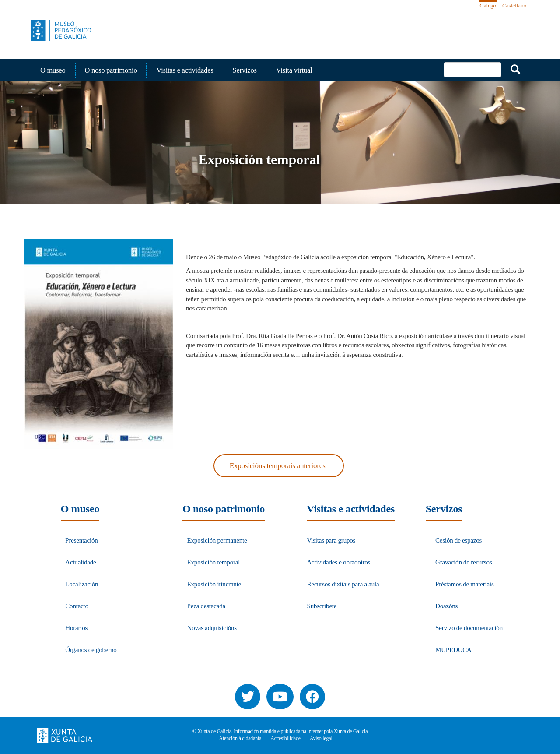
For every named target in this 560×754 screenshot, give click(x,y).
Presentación (81, 540)
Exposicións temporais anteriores (278, 466)
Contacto (77, 606)
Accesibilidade (285, 738)
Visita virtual (294, 70)
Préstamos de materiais (465, 584)
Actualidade (80, 562)
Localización (82, 584)
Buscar (515, 69)
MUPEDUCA (453, 650)
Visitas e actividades (185, 70)
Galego (488, 5)
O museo (53, 70)
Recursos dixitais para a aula (343, 584)
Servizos (245, 70)
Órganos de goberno (91, 650)
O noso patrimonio (111, 70)
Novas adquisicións (212, 628)
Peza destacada (206, 606)
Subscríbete (322, 606)
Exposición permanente (217, 540)
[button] (98, 344)
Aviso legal (321, 738)
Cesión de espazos (458, 540)
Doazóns (446, 606)
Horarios (76, 628)
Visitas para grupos (331, 540)
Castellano (514, 5)
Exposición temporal (214, 562)
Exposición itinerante (214, 584)
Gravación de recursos (464, 562)
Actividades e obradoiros (338, 562)
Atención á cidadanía (240, 738)
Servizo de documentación (469, 628)
